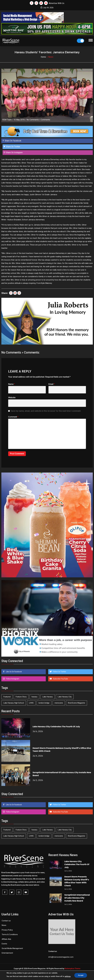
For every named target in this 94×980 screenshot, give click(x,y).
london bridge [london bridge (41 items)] (44, 703)
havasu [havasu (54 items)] (34, 697)
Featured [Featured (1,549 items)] (7, 697)
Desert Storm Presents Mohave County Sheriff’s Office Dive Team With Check (77, 881)
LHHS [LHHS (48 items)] (31, 703)
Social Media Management (12, 948)
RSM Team (7, 120)
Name (12, 384)
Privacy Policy (7, 930)
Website (12, 398)
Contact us (6, 921)
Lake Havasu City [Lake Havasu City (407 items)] (65, 697)
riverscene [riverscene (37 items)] (59, 703)
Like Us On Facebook (14, 672)
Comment (13, 417)
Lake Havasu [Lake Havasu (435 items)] (48, 697)
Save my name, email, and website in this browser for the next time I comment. (46, 411)
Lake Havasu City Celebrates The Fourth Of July (56, 727)
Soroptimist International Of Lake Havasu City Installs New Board (77, 898)
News (4, 925)
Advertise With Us (57, 3)
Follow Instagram (12, 679)
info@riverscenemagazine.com (61, 957)
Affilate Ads (6, 939)
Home (43, 57)
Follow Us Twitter (59, 672)
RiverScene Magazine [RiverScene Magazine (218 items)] (76, 703)
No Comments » (33, 120)
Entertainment (7, 953)
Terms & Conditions (10, 934)
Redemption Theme (72, 969)
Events (4, 944)
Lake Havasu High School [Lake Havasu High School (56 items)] (14, 703)
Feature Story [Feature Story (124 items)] (21, 697)
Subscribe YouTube (60, 679)
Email (52, 384)
